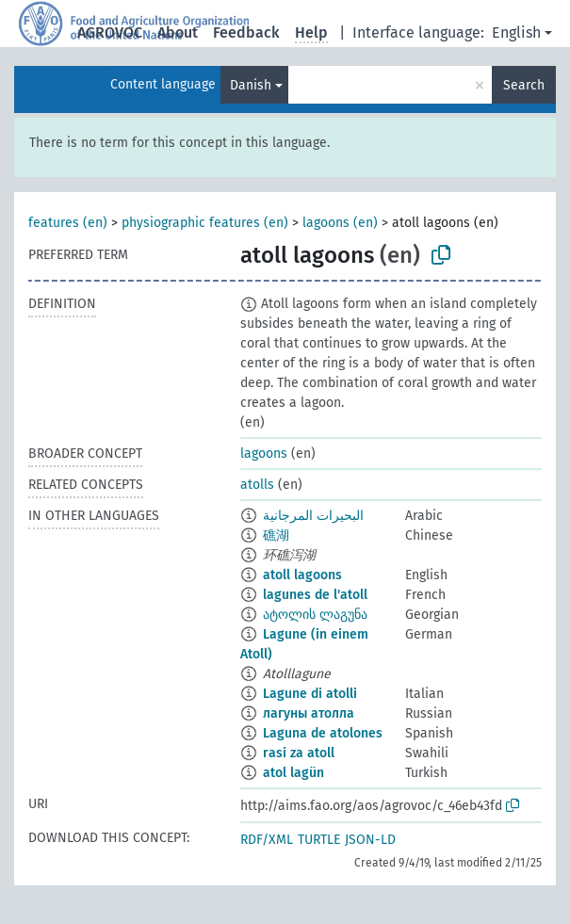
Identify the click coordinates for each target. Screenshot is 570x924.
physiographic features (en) (205, 223)
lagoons (264, 454)
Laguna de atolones (323, 733)
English (516, 32)
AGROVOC (110, 32)
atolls (257, 485)
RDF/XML (267, 840)
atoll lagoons (302, 575)
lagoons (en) (340, 223)
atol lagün (293, 773)
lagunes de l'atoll (315, 595)
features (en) (68, 223)
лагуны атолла (309, 713)
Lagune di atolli (310, 694)
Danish (251, 85)
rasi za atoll (299, 753)
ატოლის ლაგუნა (315, 615)
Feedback (246, 32)
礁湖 (276, 535)
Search (524, 85)
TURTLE (319, 840)
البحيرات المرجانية (313, 516)
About (178, 32)
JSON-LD (370, 840)
